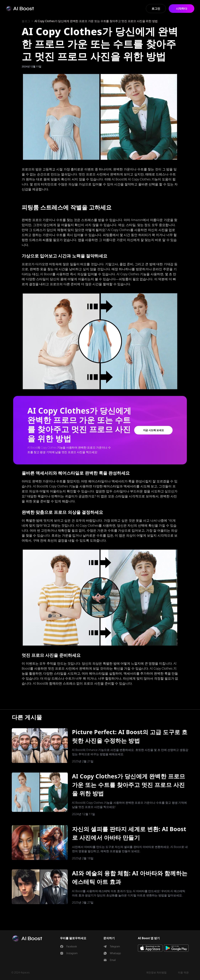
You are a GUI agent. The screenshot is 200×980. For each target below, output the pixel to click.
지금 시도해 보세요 (153, 430)
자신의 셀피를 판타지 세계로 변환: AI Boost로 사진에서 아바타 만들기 (129, 833)
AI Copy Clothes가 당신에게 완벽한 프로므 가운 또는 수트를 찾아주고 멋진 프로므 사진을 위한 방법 (129, 785)
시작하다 (182, 9)
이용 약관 (183, 972)
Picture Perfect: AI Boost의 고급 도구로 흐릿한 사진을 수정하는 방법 (130, 736)
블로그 (26, 21)
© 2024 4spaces (20, 972)
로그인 (156, 9)
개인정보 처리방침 (156, 972)
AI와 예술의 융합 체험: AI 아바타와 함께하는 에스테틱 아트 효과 (130, 877)
